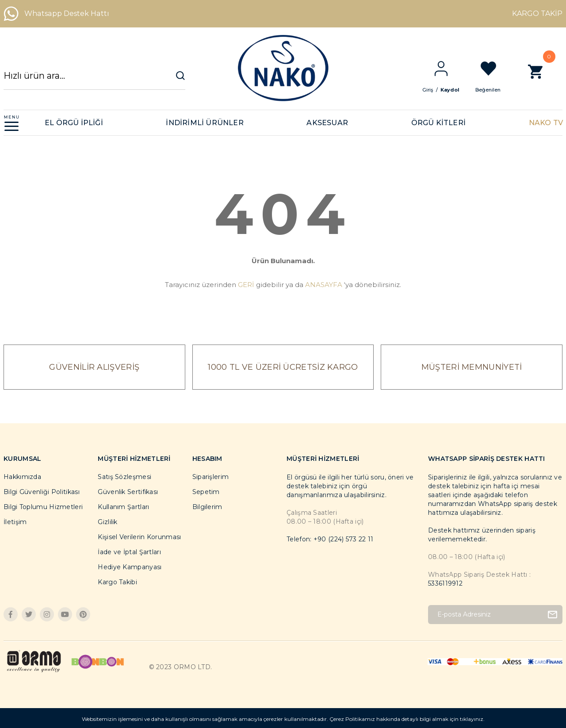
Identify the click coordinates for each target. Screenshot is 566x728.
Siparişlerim (211, 477)
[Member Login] (448, 69)
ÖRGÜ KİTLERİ (438, 123)
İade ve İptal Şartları (129, 552)
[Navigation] (11, 123)
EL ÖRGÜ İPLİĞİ (74, 123)
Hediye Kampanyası (130, 567)
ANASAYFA (324, 285)
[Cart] (542, 76)
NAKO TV (546, 123)
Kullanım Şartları (123, 507)
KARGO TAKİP (537, 13)
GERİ (246, 285)
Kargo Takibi (117, 582)
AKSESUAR (327, 123)
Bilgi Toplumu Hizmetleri (43, 507)
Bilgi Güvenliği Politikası (42, 492)
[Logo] (283, 68)
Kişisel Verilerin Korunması (139, 537)
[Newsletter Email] (495, 615)
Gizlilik (107, 522)
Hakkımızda (22, 477)
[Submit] (553, 615)
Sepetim (206, 492)
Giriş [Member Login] (435, 90)
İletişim (15, 522)
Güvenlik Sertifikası (128, 492)
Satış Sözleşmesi (124, 477)
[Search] (94, 80)
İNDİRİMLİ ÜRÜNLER (205, 123)
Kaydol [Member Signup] (457, 90)
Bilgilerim (207, 507)
